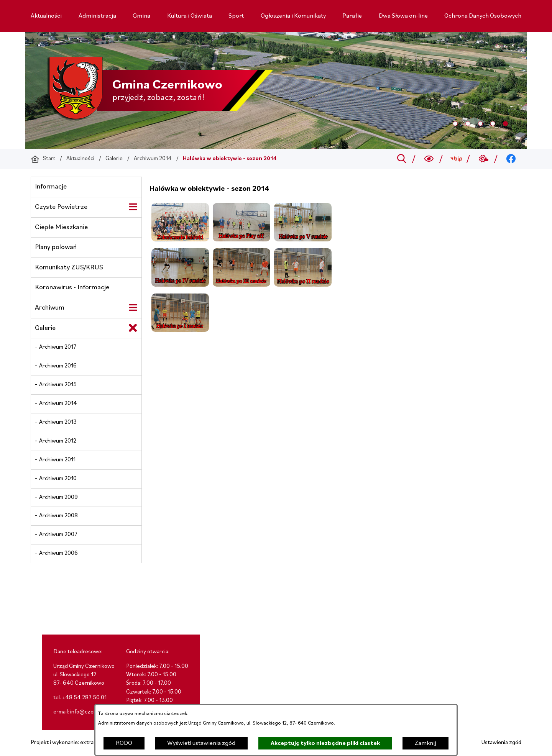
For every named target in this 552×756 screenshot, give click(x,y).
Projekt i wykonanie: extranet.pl (69, 743)
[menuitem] (46, 16)
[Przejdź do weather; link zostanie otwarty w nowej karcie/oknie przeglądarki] (484, 159)
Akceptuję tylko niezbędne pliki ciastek (325, 743)
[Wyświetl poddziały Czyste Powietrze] (133, 207)
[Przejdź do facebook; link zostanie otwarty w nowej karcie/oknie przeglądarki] (511, 159)
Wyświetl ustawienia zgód (201, 743)
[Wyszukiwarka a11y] (429, 159)
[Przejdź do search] (402, 159)
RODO (124, 743)
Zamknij (426, 743)
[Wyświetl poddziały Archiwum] (133, 308)
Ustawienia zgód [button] (501, 743)
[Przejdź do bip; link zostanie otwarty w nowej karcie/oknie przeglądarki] (456, 159)
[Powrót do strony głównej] (43, 159)
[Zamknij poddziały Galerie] (133, 328)
